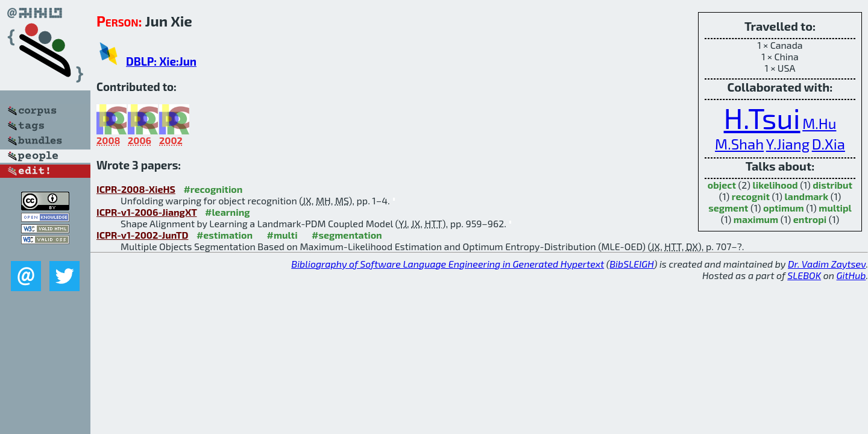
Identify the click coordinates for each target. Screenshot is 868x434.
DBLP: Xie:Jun (161, 61)
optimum (784, 208)
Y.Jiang (788, 144)
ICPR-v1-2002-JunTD (142, 235)
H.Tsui (762, 118)
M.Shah (739, 144)
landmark (807, 196)
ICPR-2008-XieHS (136, 189)
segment (728, 208)
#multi (282, 235)
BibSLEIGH (631, 264)
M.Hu (819, 123)
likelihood (775, 185)
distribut (832, 185)
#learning (228, 212)
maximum (756, 219)
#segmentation (347, 235)
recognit (751, 196)
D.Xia (829, 144)
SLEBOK (804, 275)
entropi (810, 219)
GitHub (851, 275)
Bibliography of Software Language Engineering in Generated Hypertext (448, 264)
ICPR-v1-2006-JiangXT (147, 212)
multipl (835, 208)
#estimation (225, 235)
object (722, 185)
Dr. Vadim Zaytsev (827, 264)
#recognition (213, 189)
